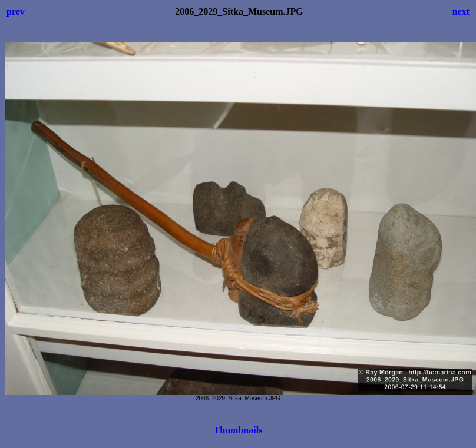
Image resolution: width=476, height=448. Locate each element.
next (461, 11)
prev (16, 11)
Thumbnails (238, 430)
